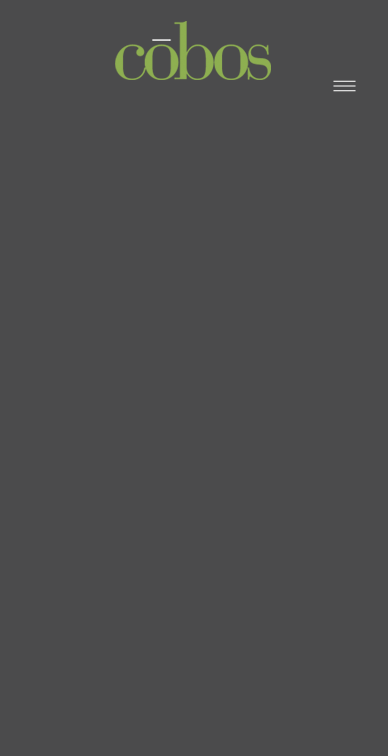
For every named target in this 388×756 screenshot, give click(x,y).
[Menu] (344, 85)
